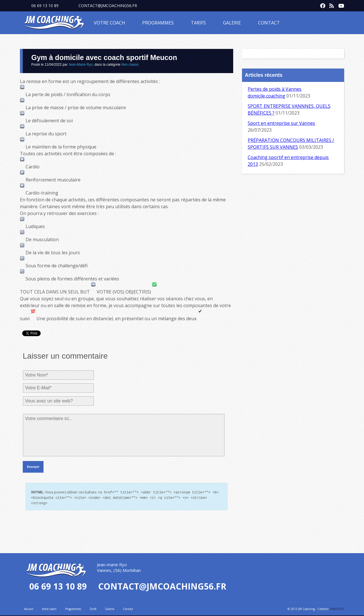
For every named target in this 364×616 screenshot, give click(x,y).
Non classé (130, 65)
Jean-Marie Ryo (81, 65)
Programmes (158, 23)
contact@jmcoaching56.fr (108, 6)
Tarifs (198, 23)
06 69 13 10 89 (45, 6)
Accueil (29, 608)
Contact (269, 23)
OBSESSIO (337, 608)
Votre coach (109, 23)
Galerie (232, 23)
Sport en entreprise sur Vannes (281, 123)
